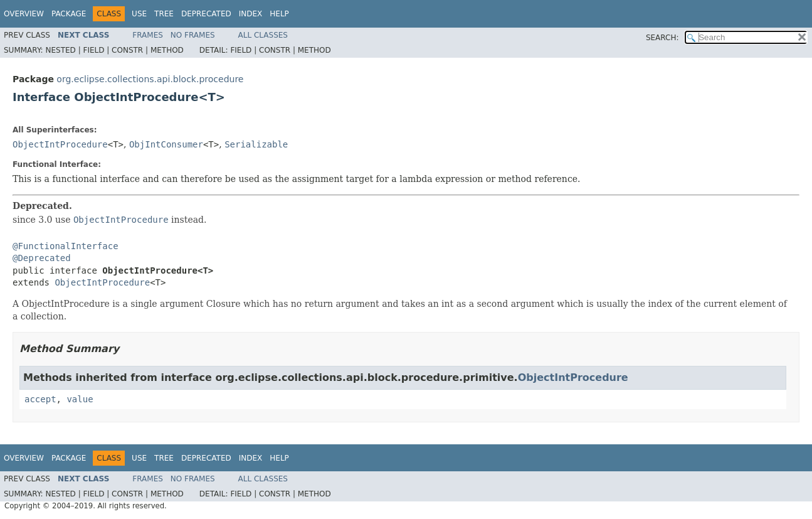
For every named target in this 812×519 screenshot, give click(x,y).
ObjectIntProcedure (60, 144)
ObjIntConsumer (166, 144)
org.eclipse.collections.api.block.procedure (150, 79)
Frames (148, 35)
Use (139, 14)
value (80, 399)
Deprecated (206, 14)
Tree (164, 14)
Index (251, 14)
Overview (24, 14)
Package (69, 14)
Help (279, 14)
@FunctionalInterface (66, 246)
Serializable (256, 144)
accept (40, 399)
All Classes (263, 35)
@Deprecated (42, 258)
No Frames (193, 35)
